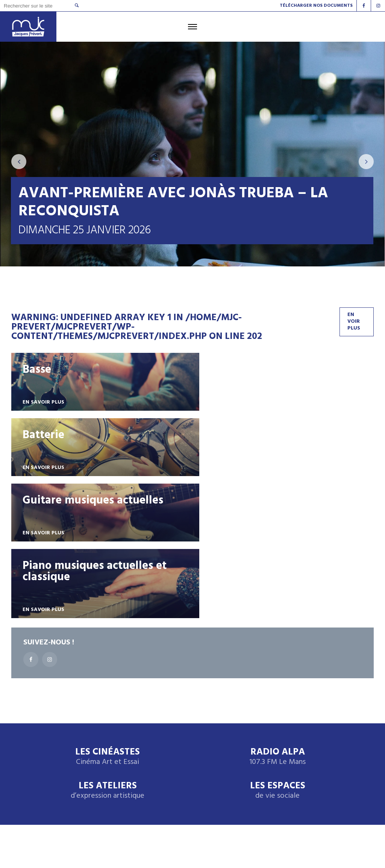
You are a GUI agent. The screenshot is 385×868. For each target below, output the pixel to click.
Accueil (27, 747)
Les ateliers (108, 661)
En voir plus (354, 322)
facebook (320, 816)
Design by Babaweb (62, 837)
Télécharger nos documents (316, 6)
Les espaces (278, 661)
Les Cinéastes (108, 627)
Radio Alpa (277, 627)
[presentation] (19, 162)
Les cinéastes (54, 809)
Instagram (321, 800)
